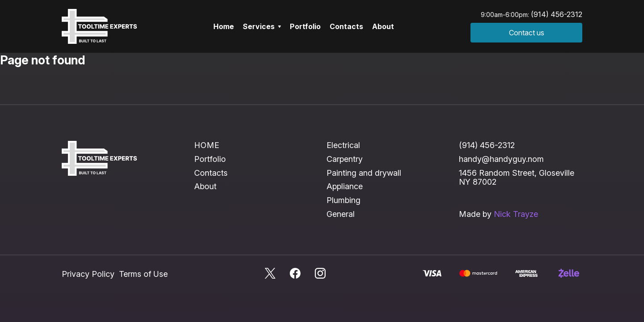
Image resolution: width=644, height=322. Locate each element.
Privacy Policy (88, 274)
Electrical (343, 145)
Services (262, 26)
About (383, 26)
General (341, 214)
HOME (207, 145)
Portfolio (305, 26)
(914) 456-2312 (557, 14)
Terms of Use (143, 274)
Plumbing (343, 200)
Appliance (345, 186)
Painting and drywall (364, 173)
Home (224, 26)
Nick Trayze (516, 214)
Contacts (346, 26)
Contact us (527, 33)
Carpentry (345, 159)
